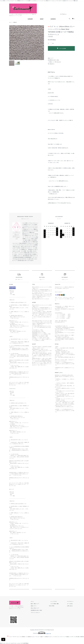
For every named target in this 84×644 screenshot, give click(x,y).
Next (42, 43)
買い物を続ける (51, 64)
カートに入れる (61, 48)
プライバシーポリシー (42, 614)
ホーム (10, 22)
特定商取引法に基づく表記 (53, 60)
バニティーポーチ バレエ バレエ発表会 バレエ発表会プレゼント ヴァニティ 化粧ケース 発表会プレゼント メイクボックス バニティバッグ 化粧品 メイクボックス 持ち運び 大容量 (41, 637)
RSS (55, 607)
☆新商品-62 (16, 22)
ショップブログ (57, 603)
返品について (51, 58)
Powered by (42, 633)
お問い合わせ (71, 607)
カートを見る (71, 605)
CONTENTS (53, 19)
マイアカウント (63, 14)
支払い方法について (41, 609)
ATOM (58, 607)
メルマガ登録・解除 (58, 605)
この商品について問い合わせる (54, 62)
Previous (11, 43)
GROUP (42, 19)
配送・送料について (41, 605)
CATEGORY (30, 19)
